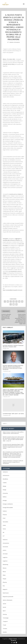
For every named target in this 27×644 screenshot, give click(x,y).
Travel (4, 625)
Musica (5, 568)
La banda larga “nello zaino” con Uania (13, 414)
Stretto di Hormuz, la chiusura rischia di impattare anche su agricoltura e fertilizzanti (13, 462)
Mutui (4, 572)
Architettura (6, 475)
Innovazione (17, 42)
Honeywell (5, 239)
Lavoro (4, 550)
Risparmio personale (8, 597)
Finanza (5, 515)
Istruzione (5, 547)
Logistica (5, 557)
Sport (4, 611)
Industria (11, 42)
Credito (5, 483)
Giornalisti (5, 522)
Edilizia (5, 497)
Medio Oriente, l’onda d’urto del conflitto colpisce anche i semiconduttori (13, 433)
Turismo (5, 629)
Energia (5, 500)
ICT (8, 42)
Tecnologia (6, 618)
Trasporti (5, 621)
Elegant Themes (13, 639)
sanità (4, 604)
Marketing (5, 564)
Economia (5, 493)
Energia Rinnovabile (8, 508)
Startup (5, 614)
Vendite (5, 632)
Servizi (4, 607)
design (4, 486)
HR (3, 532)
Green (4, 525)
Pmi (4, 586)
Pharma (5, 582)
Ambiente (5, 472)
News (4, 575)
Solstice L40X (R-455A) (8, 64)
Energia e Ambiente (8, 504)
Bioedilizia (5, 479)
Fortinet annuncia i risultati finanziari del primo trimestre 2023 (13, 346)
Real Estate (6, 593)
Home (4, 529)
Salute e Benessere (8, 600)
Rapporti (5, 589)
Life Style (5, 554)
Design (4, 490)
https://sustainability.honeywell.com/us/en (13, 290)
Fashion (5, 511)
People (4, 579)
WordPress (13, 640)
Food (4, 518)
